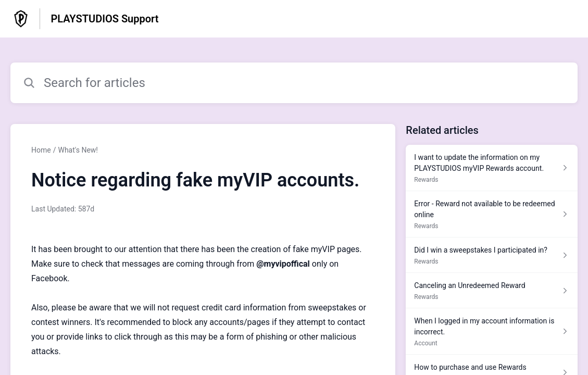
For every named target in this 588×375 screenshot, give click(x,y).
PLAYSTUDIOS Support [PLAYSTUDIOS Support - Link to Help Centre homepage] (104, 19)
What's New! (78, 150)
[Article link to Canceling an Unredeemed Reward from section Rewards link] (492, 291)
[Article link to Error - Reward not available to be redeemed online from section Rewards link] (492, 214)
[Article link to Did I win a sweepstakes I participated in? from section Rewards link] (492, 255)
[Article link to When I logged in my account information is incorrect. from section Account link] (492, 332)
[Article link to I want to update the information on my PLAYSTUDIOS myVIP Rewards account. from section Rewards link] (492, 168)
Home (41, 150)
